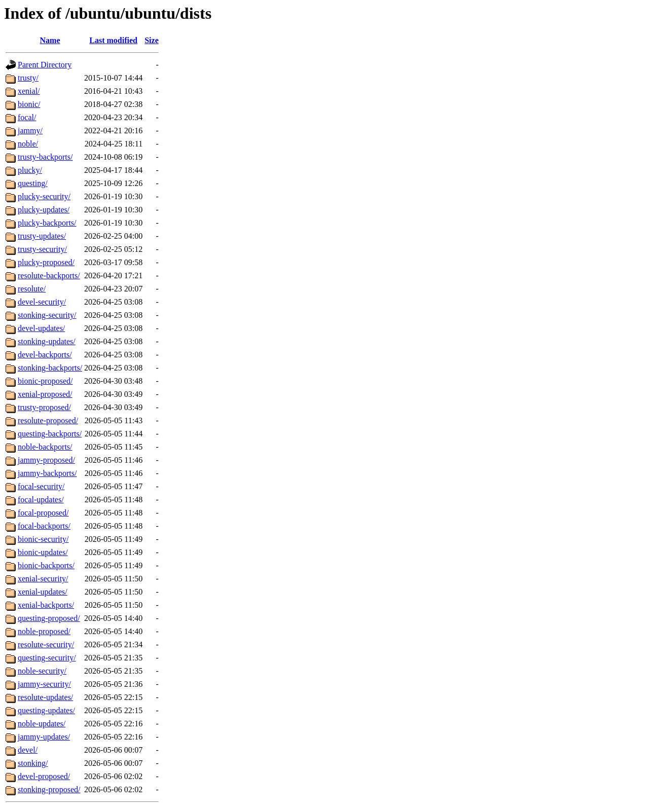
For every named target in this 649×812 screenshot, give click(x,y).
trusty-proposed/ (44, 407)
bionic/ (29, 104)
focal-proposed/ (43, 513)
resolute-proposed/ (48, 420)
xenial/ (29, 91)
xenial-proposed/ (45, 394)
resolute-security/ (46, 644)
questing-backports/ (50, 434)
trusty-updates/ (42, 236)
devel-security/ (42, 302)
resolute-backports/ (49, 275)
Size (152, 40)
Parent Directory (45, 65)
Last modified (113, 40)
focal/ (27, 117)
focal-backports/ (44, 526)
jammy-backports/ (47, 473)
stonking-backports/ (50, 368)
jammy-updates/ (44, 737)
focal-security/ (41, 486)
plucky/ (30, 170)
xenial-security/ (43, 579)
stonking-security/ (47, 315)
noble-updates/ (42, 724)
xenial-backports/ (46, 605)
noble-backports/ (45, 447)
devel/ (28, 750)
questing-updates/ (46, 710)
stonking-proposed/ (49, 789)
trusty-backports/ (45, 157)
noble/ (28, 144)
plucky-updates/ (44, 210)
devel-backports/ (45, 355)
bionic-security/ (43, 539)
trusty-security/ (42, 249)
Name (50, 40)
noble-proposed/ (44, 631)
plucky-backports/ (47, 223)
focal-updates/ (41, 500)
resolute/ (32, 289)
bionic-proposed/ (45, 381)
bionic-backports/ (46, 565)
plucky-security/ (44, 196)
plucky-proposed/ (46, 262)
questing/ (33, 183)
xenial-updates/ (43, 592)
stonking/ (33, 763)
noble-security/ (42, 671)
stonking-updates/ (47, 341)
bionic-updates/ (43, 552)
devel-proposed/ (44, 776)
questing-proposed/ (49, 618)
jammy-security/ (44, 684)
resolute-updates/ (45, 697)
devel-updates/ (41, 328)
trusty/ (28, 78)
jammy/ (30, 131)
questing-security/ (47, 658)
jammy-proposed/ (46, 460)
